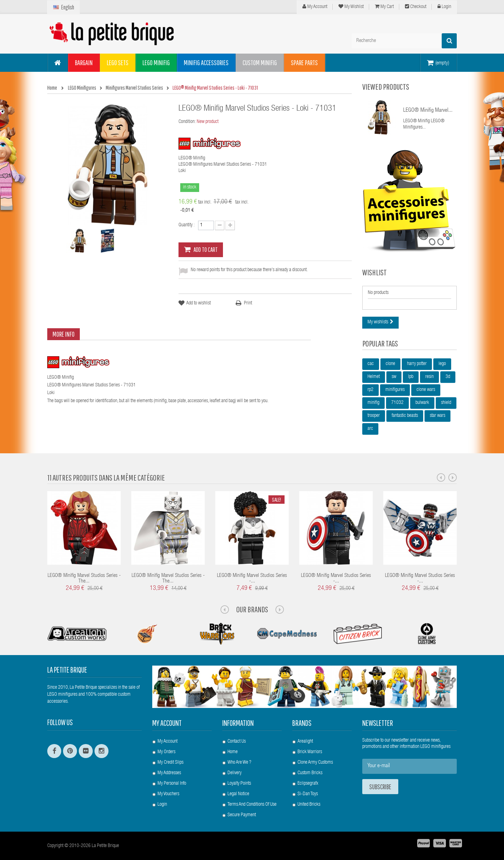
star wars (437, 416)
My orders (166, 752)
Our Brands (252, 609)
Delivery (234, 773)
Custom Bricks (310, 773)
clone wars (426, 390)
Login (444, 7)
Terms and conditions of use (252, 805)
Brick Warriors (310, 752)
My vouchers (168, 794)
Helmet (374, 377)
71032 (397, 403)
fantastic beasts (405, 416)
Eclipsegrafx (308, 784)
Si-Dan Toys (308, 794)
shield (446, 403)
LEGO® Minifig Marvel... (428, 111)
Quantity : (187, 225)
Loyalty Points (239, 784)
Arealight (305, 742)
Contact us (237, 742)
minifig (373, 403)
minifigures (395, 390)
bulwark (422, 403)
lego (442, 364)
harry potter (417, 364)
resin (429, 377)
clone (390, 364)
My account (167, 723)
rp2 (370, 390)
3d (448, 377)
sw (394, 377)
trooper (374, 416)
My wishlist (351, 7)
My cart (384, 7)
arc (370, 429)
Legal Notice (238, 794)
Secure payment (242, 815)
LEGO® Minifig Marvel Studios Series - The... (84, 579)
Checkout (416, 7)
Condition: (187, 122)
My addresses (169, 773)
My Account (315, 7)
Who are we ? (239, 763)
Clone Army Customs (315, 763)
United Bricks (309, 805)
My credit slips (170, 763)
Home (233, 752)
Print (248, 303)
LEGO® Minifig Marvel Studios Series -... (252, 579)
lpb (411, 377)
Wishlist (374, 272)
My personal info (172, 784)
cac (371, 364)
